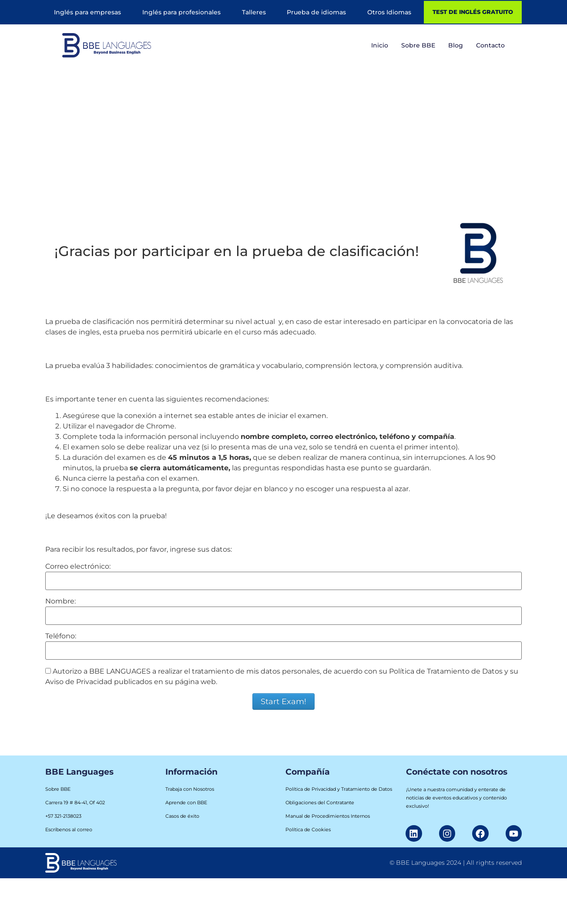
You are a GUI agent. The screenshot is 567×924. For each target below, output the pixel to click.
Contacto (490, 45)
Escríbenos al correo (69, 830)
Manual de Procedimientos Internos (328, 816)
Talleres (254, 12)
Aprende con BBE (186, 803)
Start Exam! (283, 701)
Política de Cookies (308, 830)
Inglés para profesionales (181, 12)
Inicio (380, 45)
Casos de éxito (182, 816)
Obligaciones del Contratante (320, 803)
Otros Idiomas (389, 12)
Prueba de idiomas (316, 12)
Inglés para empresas (87, 12)
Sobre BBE (418, 45)
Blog (456, 45)
